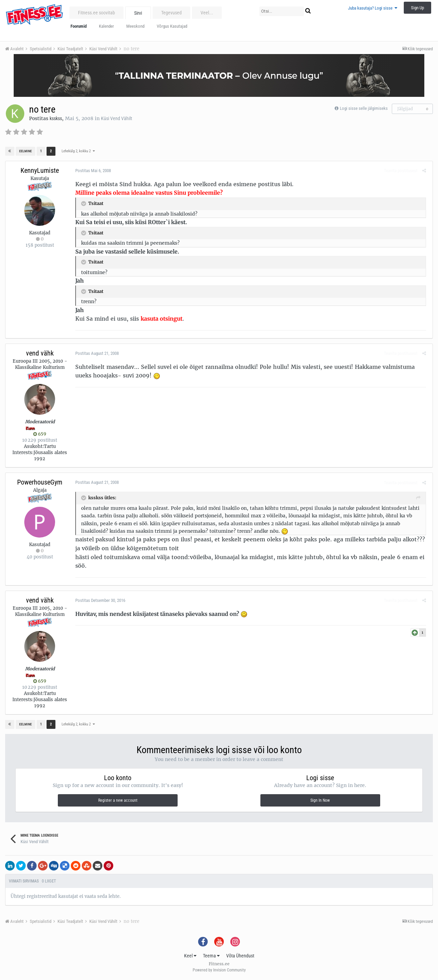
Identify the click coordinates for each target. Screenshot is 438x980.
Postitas (92, 171)
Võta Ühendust (240, 956)
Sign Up (417, 8)
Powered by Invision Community (219, 970)
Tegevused (171, 13)
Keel (190, 956)
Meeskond (135, 26)
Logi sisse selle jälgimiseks (364, 108)
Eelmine (25, 151)
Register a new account (118, 800)
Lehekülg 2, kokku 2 (78, 151)
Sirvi (138, 13)
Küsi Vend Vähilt (117, 118)
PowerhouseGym (40, 482)
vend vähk (40, 353)
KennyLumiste (40, 170)
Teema (211, 956)
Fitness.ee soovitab (96, 13)
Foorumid (79, 26)
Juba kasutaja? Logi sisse (373, 8)
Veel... (207, 13)
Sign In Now (320, 800)
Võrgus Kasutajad (172, 26)
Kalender (106, 26)
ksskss (56, 118)
